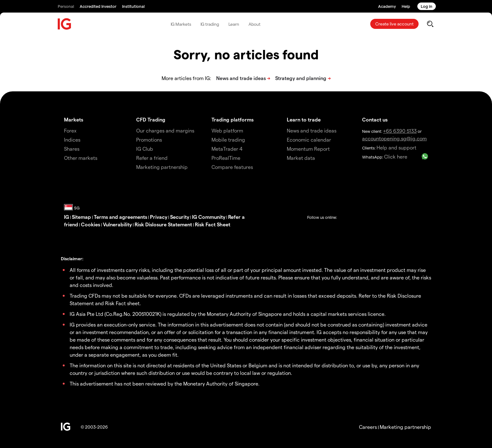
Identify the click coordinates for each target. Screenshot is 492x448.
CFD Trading (151, 119)
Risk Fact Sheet (213, 224)
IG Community (209, 217)
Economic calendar (309, 140)
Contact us (375, 119)
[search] (430, 24)
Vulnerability (117, 224)
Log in (427, 6)
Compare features (232, 167)
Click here (396, 157)
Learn (234, 24)
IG (67, 217)
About (254, 24)
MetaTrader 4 (227, 149)
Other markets (81, 158)
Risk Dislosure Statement (163, 224)
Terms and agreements (120, 217)
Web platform (227, 130)
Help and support (396, 147)
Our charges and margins (165, 130)
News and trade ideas (312, 130)
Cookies (91, 224)
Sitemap (81, 217)
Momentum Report (308, 149)
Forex (70, 130)
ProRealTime (226, 158)
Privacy (159, 217)
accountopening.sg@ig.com (394, 138)
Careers (368, 427)
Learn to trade (304, 119)
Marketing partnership (405, 427)
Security (180, 217)
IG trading (210, 24)
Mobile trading (228, 140)
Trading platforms (233, 119)
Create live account (394, 24)
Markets (74, 119)
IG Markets (181, 24)
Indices (72, 140)
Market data (301, 158)
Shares (72, 149)
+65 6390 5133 (400, 131)
